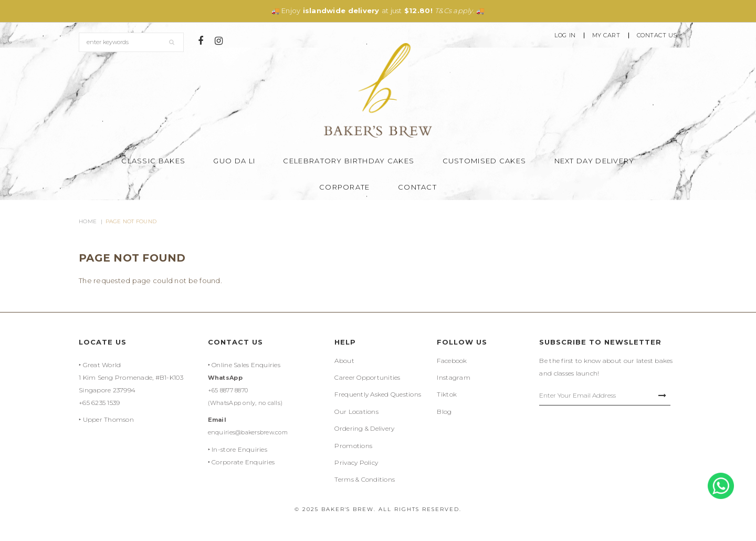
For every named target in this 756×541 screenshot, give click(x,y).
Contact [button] (417, 187)
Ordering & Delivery (364, 428)
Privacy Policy (356, 462)
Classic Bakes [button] (153, 161)
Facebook (452, 361)
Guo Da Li (234, 161)
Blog (444, 412)
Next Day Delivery (595, 161)
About (344, 361)
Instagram (453, 377)
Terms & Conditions (365, 479)
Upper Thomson (108, 419)
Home (88, 221)
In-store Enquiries (239, 449)
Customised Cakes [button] (485, 161)
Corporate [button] (345, 187)
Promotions (353, 446)
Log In (565, 35)
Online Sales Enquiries (246, 365)
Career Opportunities (367, 377)
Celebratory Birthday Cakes (349, 161)
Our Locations (356, 412)
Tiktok (447, 394)
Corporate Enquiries (243, 462)
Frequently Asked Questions (378, 394)
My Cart (606, 35)
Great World (102, 365)
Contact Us (657, 35)
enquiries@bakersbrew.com (248, 432)
